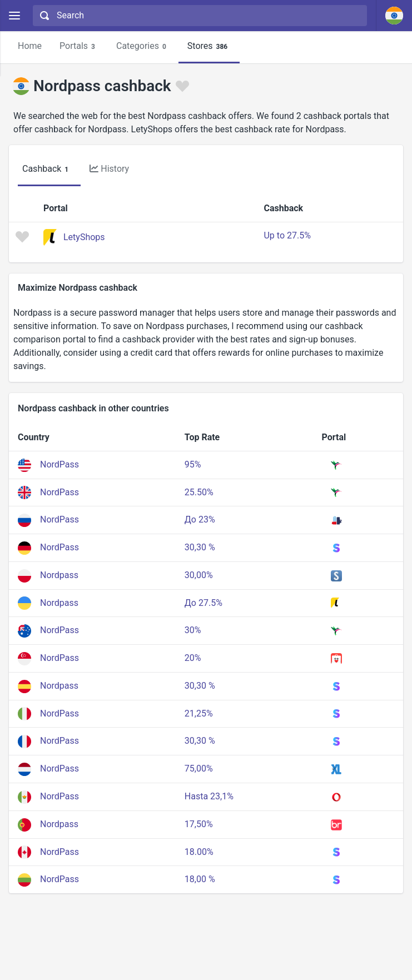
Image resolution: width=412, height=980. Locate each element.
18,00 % (200, 879)
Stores (209, 46)
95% (193, 464)
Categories (143, 46)
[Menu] (14, 16)
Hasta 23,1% (209, 796)
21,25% (199, 713)
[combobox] (198, 16)
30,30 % (200, 547)
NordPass (59, 464)
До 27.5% (203, 603)
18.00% (199, 852)
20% (193, 658)
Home (30, 46)
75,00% (199, 768)
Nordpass (59, 575)
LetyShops (84, 237)
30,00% (199, 575)
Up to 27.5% (287, 235)
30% (193, 630)
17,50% (199, 824)
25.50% (199, 492)
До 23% (200, 519)
